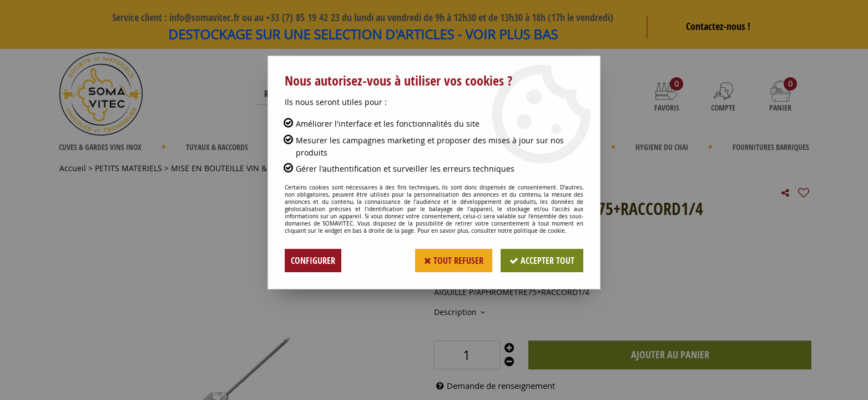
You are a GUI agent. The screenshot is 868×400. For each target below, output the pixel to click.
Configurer (313, 261)
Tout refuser (454, 261)
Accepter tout (542, 261)
